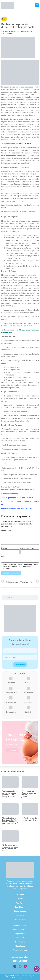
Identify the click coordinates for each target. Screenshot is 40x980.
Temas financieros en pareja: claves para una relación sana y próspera (10, 794)
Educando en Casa (20, 930)
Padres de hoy (20, 926)
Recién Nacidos (20, 911)
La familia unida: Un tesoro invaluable (29, 819)
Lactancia (20, 915)
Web (3, 557)
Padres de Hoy (11, 693)
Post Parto (20, 903)
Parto (4, 19)
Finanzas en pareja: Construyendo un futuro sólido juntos (29, 794)
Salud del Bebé (20, 919)
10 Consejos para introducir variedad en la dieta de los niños (10, 848)
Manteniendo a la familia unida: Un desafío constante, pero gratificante (10, 821)
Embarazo (11, 683)
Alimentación (20, 946)
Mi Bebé (28, 683)
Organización (11, 702)
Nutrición (28, 712)
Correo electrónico (28, 548)
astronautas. (28, 978)
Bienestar (28, 702)
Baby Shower (20, 907)
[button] (37, 5)
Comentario (6, 531)
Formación (28, 693)
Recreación (11, 712)
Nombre (5, 548)
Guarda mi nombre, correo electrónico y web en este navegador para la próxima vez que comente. (21, 567)
